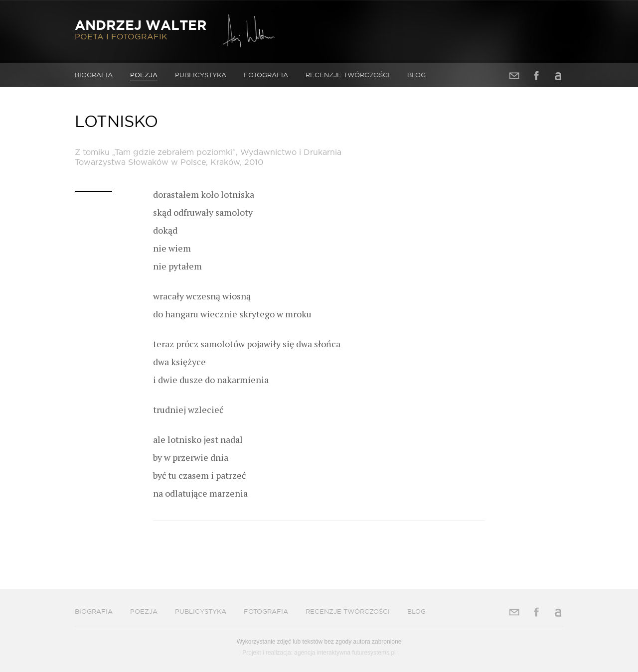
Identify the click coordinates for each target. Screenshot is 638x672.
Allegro (558, 75)
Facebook (536, 75)
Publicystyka (201, 75)
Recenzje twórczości (348, 75)
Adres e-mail (514, 75)
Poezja (144, 75)
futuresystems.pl (374, 653)
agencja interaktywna (322, 653)
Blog (416, 75)
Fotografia (266, 75)
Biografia (94, 75)
